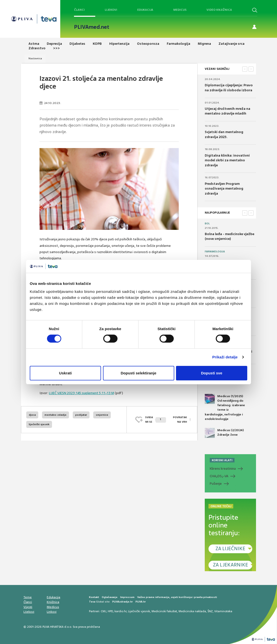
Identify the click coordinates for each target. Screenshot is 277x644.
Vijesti (28, 607)
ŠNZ (210, 611)
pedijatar (81, 415)
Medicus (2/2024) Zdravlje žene (224, 433)
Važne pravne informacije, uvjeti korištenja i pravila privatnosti (177, 597)
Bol (207, 224)
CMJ (103, 611)
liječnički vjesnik (39, 424)
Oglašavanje (110, 597)
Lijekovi (111, 10)
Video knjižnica (219, 10)
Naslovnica (35, 58)
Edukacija (145, 10)
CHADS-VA (219, 476)
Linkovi (52, 612)
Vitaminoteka (223, 611)
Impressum (127, 597)
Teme (28, 597)
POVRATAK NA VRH (180, 420)
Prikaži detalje (225, 357)
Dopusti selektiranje (139, 373)
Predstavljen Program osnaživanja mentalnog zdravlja (224, 189)
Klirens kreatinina (223, 469)
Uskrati (65, 373)
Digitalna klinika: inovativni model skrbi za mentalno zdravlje (227, 160)
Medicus (180, 10)
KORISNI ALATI (222, 460)
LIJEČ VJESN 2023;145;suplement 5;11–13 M (81, 393)
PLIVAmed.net (92, 27)
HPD (110, 611)
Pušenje (216, 484)
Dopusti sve (212, 373)
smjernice (102, 415)
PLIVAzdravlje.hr (122, 602)
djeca (32, 415)
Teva (92, 602)
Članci (79, 10)
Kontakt (94, 597)
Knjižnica (53, 602)
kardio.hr (120, 611)
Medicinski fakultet (164, 611)
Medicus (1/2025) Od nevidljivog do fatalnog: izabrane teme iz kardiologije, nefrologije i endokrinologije (225, 407)
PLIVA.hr (141, 602)
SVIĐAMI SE (156, 420)
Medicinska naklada (192, 611)
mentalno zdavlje (55, 415)
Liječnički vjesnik (139, 611)
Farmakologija (215, 252)
